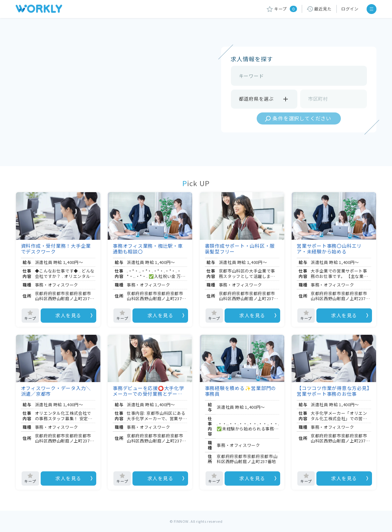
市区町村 (318, 99)
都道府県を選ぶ (264, 99)
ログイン (350, 9)
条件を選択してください (302, 118)
